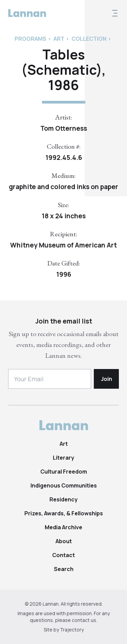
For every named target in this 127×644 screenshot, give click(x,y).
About (64, 541)
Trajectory (72, 630)
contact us (84, 620)
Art (64, 444)
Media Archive (63, 527)
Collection (89, 39)
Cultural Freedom (64, 472)
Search (64, 569)
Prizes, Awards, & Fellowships (64, 513)
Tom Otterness (64, 128)
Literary (63, 458)
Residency (63, 499)
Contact (63, 555)
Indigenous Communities (64, 485)
